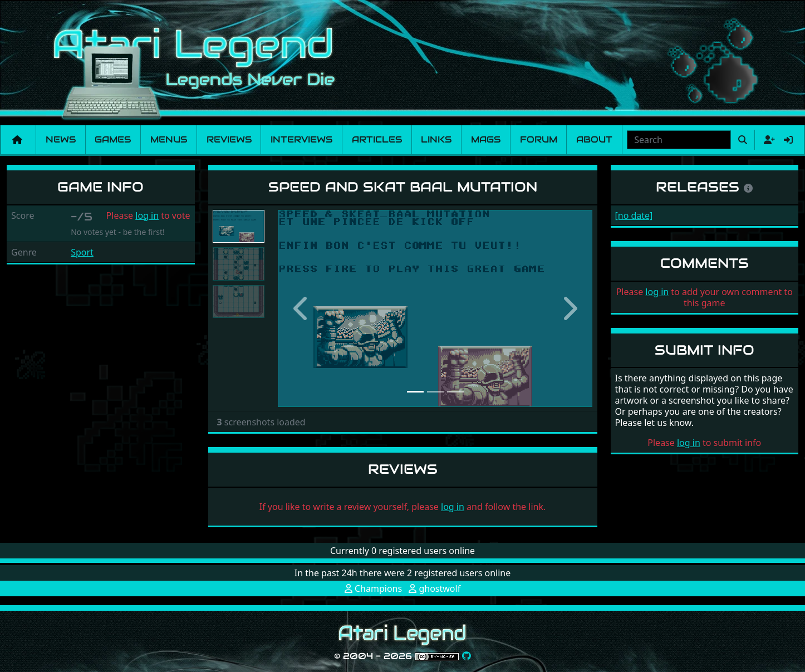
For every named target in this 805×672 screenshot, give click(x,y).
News (61, 139)
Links (436, 139)
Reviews (229, 139)
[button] (301, 308)
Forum (539, 139)
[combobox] (679, 140)
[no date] (634, 215)
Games (113, 139)
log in (147, 215)
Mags (486, 139)
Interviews (301, 139)
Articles (377, 139)
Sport (82, 252)
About (594, 139)
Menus (169, 139)
